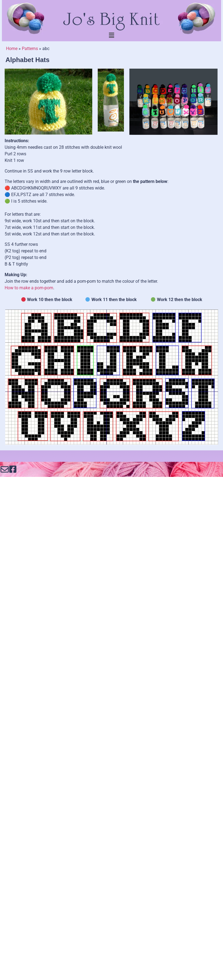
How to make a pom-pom (29, 288)
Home (12, 49)
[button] (111, 36)
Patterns (30, 49)
